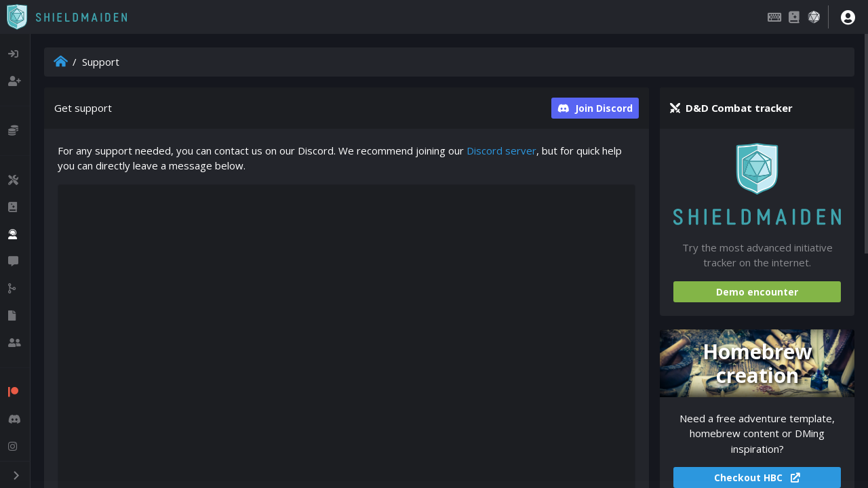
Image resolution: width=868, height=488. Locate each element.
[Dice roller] (814, 17)
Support (101, 62)
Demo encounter (757, 292)
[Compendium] (794, 17)
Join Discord (595, 108)
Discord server (501, 150)
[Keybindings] (774, 17)
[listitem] (15, 54)
